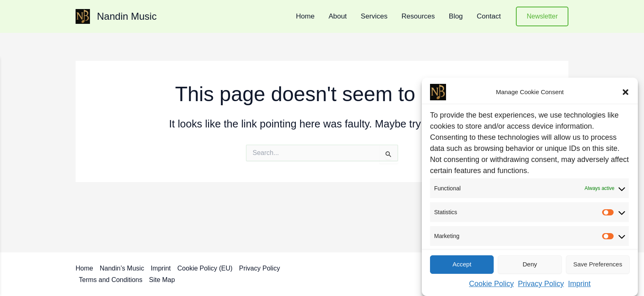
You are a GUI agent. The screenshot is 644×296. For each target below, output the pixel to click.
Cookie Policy (491, 284)
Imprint (579, 284)
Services (374, 16)
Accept (462, 264)
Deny (530, 264)
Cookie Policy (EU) (205, 268)
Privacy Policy (541, 284)
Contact (489, 16)
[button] (626, 92)
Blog (456, 16)
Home (305, 16)
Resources (418, 16)
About (338, 16)
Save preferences (598, 264)
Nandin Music (127, 16)
